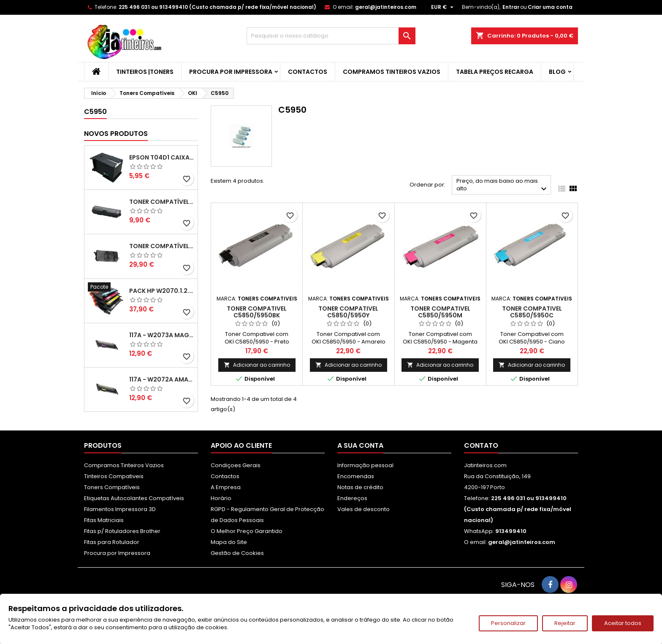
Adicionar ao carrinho (257, 365)
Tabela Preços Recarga (495, 72)
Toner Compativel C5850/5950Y (348, 312)
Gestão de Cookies (237, 553)
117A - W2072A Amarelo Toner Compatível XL (162, 379)
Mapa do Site (229, 542)
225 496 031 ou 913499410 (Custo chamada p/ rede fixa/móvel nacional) (217, 7)
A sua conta (360, 445)
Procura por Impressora (231, 72)
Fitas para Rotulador (112, 542)
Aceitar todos (623, 623)
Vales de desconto (364, 509)
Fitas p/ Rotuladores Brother (122, 531)
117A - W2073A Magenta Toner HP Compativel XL (162, 335)
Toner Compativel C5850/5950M (440, 312)
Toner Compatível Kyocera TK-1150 (162, 202)
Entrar (511, 7)
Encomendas (356, 476)
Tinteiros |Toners (145, 72)
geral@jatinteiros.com (386, 7)
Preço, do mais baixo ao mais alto (503, 185)
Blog (557, 72)
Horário (221, 498)
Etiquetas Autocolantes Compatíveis (134, 498)
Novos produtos (116, 134)
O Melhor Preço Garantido (247, 531)
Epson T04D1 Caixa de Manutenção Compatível (162, 157)
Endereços (352, 498)
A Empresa (226, 487)
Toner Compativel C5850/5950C (532, 312)
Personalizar (508, 623)
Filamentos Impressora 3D (120, 509)
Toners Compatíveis (112, 487)
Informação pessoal (365, 465)
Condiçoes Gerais (236, 465)
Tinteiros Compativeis (114, 476)
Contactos (308, 72)
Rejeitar (565, 623)
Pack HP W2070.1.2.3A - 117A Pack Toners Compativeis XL (162, 291)
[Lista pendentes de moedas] (443, 7)
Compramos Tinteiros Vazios (392, 72)
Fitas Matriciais (104, 520)
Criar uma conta (550, 7)
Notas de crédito (360, 487)
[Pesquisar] (331, 36)
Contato (481, 445)
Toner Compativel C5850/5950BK (257, 312)
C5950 (95, 112)
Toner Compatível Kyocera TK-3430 (162, 246)
